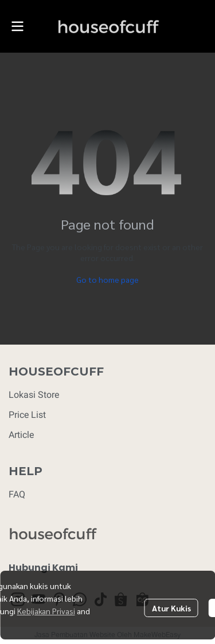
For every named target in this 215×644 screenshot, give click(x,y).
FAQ (17, 494)
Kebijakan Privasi (46, 611)
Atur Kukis (171, 608)
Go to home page (107, 279)
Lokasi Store (34, 395)
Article (21, 435)
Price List (27, 415)
